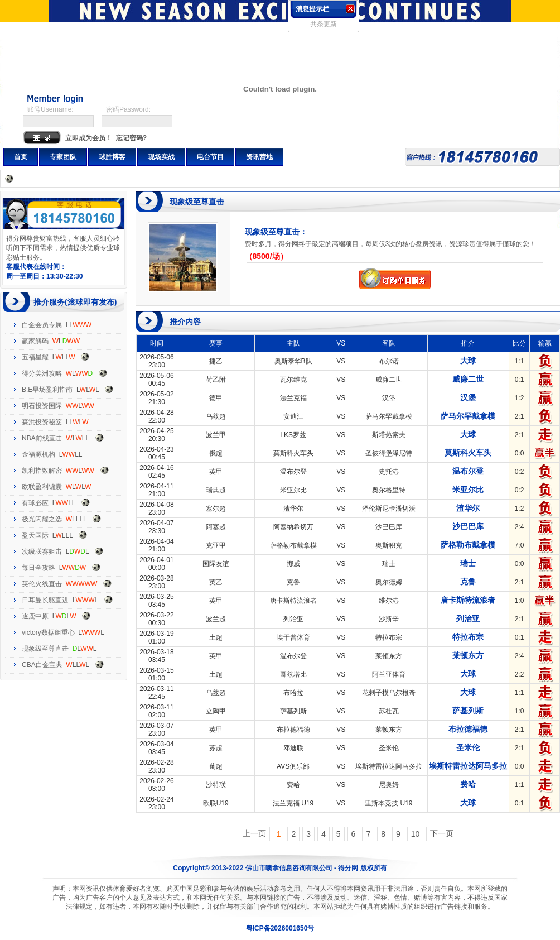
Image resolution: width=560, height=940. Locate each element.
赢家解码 (35, 341)
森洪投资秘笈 (42, 422)
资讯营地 (259, 157)
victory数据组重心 (48, 632)
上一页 (254, 833)
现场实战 (161, 157)
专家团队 (63, 157)
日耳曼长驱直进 (45, 600)
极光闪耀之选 (42, 519)
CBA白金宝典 (42, 665)
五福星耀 (35, 357)
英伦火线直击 (42, 584)
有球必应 (35, 503)
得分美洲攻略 (42, 373)
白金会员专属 (42, 325)
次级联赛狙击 (42, 551)
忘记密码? (131, 138)
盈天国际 (35, 535)
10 (416, 834)
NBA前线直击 (42, 438)
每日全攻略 (38, 568)
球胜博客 (112, 157)
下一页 (442, 833)
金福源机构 (38, 454)
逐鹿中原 (35, 616)
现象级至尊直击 (45, 649)
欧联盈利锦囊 (42, 487)
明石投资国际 (42, 406)
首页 (21, 157)
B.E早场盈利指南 (47, 390)
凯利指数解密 (42, 471)
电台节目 (210, 157)
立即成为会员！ (89, 138)
